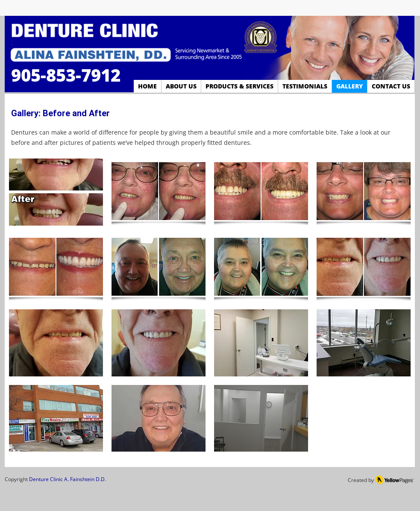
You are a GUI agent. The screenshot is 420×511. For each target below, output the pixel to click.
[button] (56, 192)
